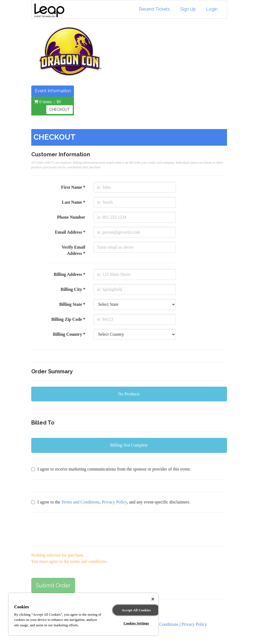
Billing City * (73, 289)
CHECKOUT (60, 109)
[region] (83, 614)
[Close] (153, 599)
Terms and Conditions (80, 502)
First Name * (73, 187)
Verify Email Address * (74, 250)
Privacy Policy (114, 502)
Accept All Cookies (136, 610)
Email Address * (70, 232)
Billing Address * (69, 274)
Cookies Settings (136, 623)
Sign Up (188, 9)
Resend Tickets (154, 9)
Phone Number (71, 217)
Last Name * (73, 202)
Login (212, 9)
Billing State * (72, 304)
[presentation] (73, 529)
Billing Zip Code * (68, 319)
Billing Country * (69, 334)
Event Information (53, 91)
